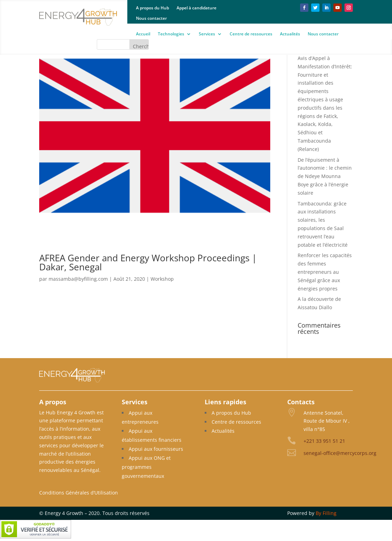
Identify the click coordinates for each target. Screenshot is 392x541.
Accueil (143, 34)
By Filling (326, 513)
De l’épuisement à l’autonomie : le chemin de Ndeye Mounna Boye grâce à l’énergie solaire (325, 176)
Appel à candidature (197, 8)
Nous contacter (151, 19)
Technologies (171, 34)
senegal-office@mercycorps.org (340, 453)
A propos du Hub (152, 8)
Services (207, 34)
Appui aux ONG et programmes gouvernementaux (146, 467)
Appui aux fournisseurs (156, 449)
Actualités (290, 34)
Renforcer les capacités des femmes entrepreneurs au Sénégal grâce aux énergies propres (325, 272)
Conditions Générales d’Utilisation (79, 493)
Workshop (162, 279)
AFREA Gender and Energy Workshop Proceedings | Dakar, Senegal (148, 262)
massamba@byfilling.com (78, 279)
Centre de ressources (251, 34)
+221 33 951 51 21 (324, 441)
